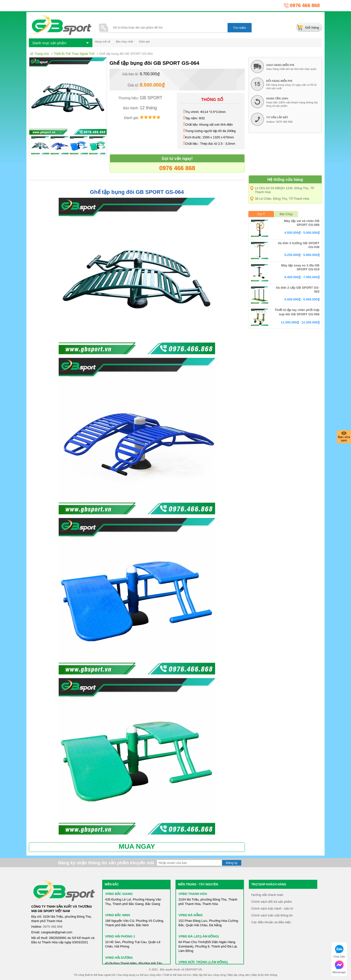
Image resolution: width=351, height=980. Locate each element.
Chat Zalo (339, 951)
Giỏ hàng (312, 28)
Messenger (339, 967)
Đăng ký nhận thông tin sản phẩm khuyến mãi (106, 863)
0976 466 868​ (53, 927)
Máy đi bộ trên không (265, 975)
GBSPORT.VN (193, 969)
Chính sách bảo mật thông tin (272, 915)
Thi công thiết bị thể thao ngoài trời (95, 975)
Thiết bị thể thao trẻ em (177, 975)
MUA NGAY (137, 846)
